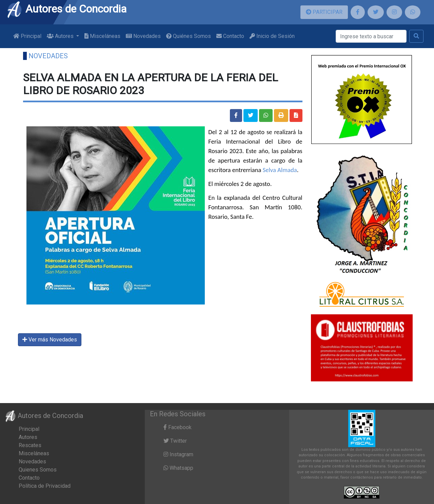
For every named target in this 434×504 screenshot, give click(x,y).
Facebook (177, 427)
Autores (28, 437)
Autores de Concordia (66, 9)
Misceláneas (102, 36)
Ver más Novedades (50, 340)
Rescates (30, 445)
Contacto (230, 36)
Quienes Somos (38, 470)
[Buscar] (371, 36)
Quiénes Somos (189, 36)
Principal (27, 36)
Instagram (178, 454)
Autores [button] (61, 36)
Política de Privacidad (45, 486)
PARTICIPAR (324, 12)
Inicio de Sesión (272, 36)
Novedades (143, 36)
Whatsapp (178, 468)
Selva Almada (280, 170)
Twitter (175, 441)
